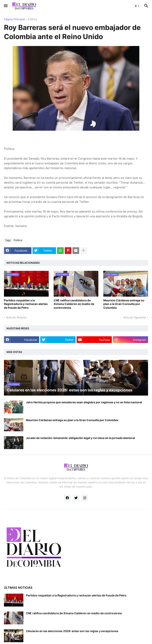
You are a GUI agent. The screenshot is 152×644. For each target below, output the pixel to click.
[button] (5, 6)
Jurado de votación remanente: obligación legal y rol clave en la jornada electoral (80, 438)
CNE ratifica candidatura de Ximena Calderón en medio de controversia (74, 304)
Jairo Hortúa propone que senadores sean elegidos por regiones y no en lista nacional (84, 402)
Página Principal (14, 19)
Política (33, 19)
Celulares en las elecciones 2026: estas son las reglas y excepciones (72, 631)
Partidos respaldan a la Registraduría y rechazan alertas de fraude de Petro (26, 304)
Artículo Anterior (16, 317)
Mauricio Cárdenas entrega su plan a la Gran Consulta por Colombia (124, 304)
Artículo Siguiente (135, 317)
